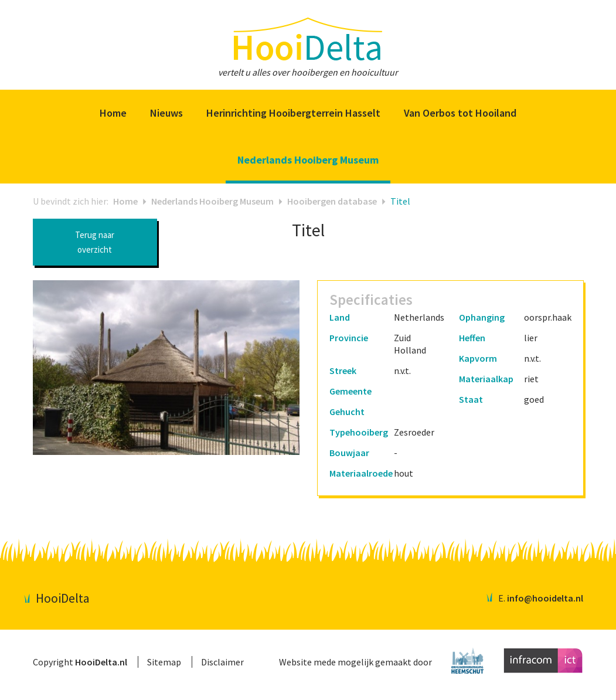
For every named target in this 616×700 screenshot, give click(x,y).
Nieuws (166, 113)
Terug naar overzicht (95, 242)
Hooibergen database (332, 201)
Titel (400, 201)
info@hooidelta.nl (545, 598)
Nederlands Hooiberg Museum (212, 201)
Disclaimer (222, 662)
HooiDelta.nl (101, 662)
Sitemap (164, 662)
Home (113, 113)
